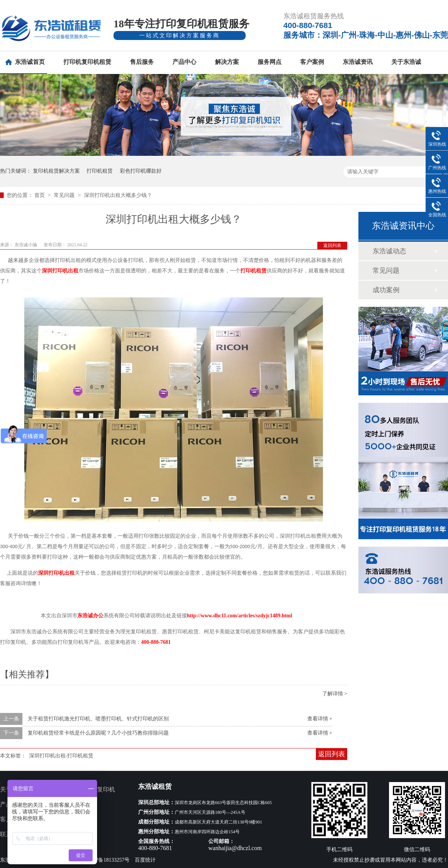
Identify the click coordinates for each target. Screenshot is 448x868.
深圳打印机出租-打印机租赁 (61, 756)
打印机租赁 (100, 171)
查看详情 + (320, 719)
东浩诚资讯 (358, 62)
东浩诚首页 (30, 62)
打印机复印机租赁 (87, 62)
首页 (40, 195)
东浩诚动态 (389, 251)
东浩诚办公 (90, 616)
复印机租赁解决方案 (56, 171)
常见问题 (65, 195)
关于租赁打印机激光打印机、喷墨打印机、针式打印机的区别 (98, 719)
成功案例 (386, 290)
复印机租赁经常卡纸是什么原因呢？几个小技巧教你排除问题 (98, 733)
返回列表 (332, 245)
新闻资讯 (79, 819)
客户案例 (312, 62)
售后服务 (142, 62)
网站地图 (79, 834)
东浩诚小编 (26, 245)
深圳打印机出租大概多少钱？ (118, 195)
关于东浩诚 (406, 62)
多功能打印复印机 (91, 789)
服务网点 (270, 62)
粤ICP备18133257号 (108, 860)
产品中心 (184, 62)
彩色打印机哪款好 (141, 171)
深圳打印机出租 (60, 271)
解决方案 (227, 62)
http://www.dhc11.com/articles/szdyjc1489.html (240, 616)
